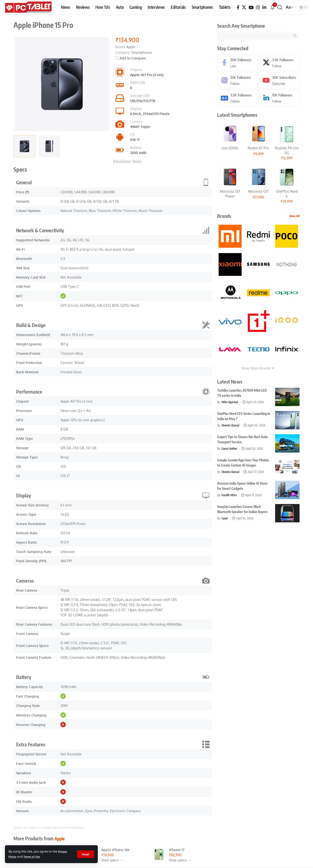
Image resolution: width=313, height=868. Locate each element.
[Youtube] (279, 81)
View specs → (112, 860)
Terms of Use (34, 856)
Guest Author (230, 449)
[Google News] (237, 99)
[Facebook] (238, 7)
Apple (60, 838)
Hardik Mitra (230, 496)
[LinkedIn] (264, 7)
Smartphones (142, 53)
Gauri (225, 519)
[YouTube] (251, 7)
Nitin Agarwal (231, 403)
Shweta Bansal (231, 426)
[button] (85, 854)
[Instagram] (258, 7)
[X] (244, 7)
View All (294, 217)
